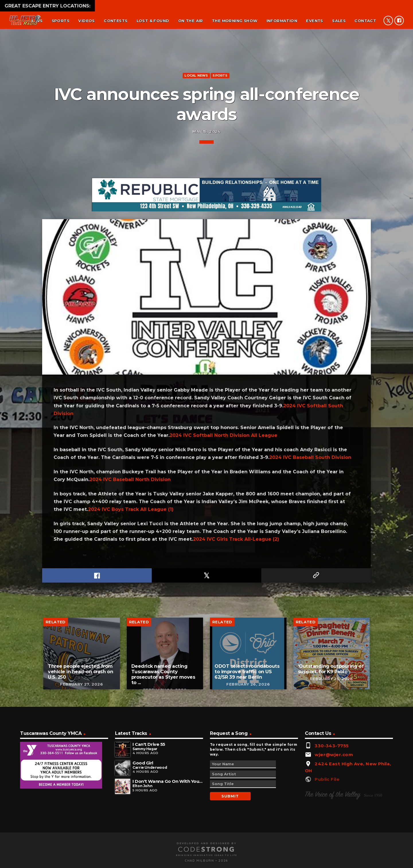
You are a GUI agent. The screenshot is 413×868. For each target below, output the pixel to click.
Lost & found (153, 21)
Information (282, 21)
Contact (365, 21)
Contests (116, 21)
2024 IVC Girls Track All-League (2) (236, 772)
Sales (339, 21)
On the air (191, 21)
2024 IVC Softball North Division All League (223, 668)
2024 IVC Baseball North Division (130, 712)
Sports (61, 21)
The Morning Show (235, 21)
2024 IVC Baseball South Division (310, 690)
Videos (86, 21)
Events (314, 21)
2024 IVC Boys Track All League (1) (131, 742)
